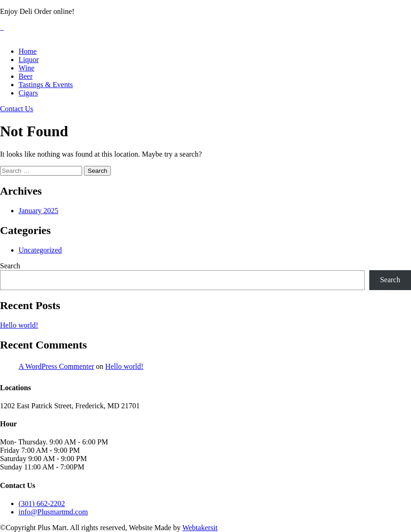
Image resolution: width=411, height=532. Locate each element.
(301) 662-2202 (42, 503)
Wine (26, 68)
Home (28, 51)
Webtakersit (200, 528)
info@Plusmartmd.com (53, 512)
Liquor (29, 60)
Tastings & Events (46, 85)
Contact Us (17, 109)
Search (10, 266)
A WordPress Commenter (56, 366)
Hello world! (19, 325)
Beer (26, 76)
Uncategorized (40, 250)
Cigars (28, 93)
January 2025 (39, 211)
